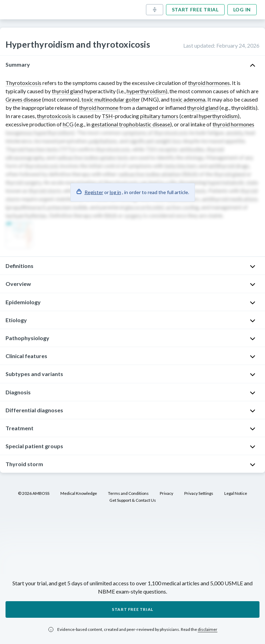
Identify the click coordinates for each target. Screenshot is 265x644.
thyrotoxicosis (54, 116)
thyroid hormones (209, 83)
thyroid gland (67, 91)
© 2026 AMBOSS (34, 493)
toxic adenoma (188, 99)
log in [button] (115, 192)
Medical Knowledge (79, 493)
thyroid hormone (99, 108)
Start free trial (195, 9)
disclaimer (208, 629)
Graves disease (23, 99)
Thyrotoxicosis (23, 83)
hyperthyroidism (146, 91)
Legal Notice (236, 493)
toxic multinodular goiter (111, 99)
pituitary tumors (159, 116)
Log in (242, 9)
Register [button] (94, 192)
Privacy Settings (199, 493)
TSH (107, 116)
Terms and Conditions (128, 493)
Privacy (166, 493)
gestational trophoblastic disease (131, 124)
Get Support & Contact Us (133, 500)
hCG (68, 124)
